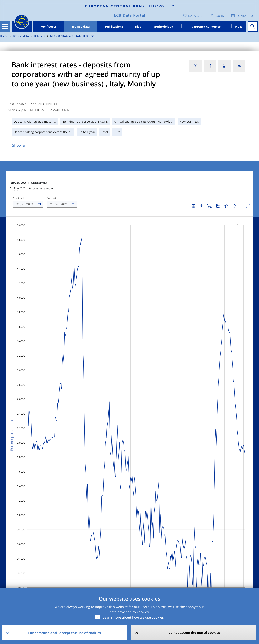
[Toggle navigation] (5, 26)
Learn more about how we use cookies (133, 617)
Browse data (81, 27)
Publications (114, 27)
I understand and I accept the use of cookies (64, 633)
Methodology (163, 27)
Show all (19, 145)
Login (220, 16)
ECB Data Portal (130, 15)
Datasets (40, 36)
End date (52, 198)
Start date (19, 198)
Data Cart (196, 16)
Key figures (49, 27)
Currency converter (206, 27)
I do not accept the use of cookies (193, 633)
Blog (138, 27)
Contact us (245, 16)
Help (239, 27)
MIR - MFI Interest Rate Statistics (73, 36)
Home (4, 36)
